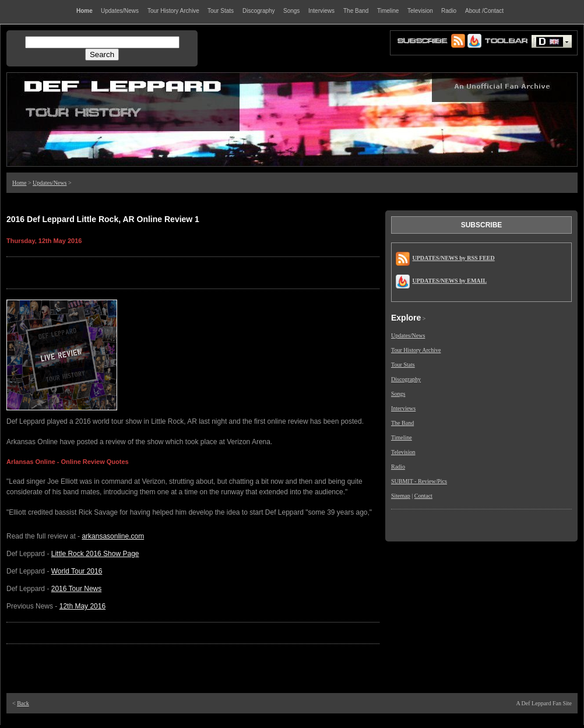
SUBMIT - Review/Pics (419, 481)
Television (403, 452)
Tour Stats (403, 365)
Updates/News (50, 183)
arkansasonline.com (113, 536)
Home (19, 183)
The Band (402, 423)
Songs (398, 394)
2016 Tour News (77, 589)
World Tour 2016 (77, 571)
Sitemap (401, 496)
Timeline (402, 437)
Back (23, 703)
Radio (398, 467)
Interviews (403, 408)
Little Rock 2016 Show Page (95, 554)
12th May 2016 (82, 606)
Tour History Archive (416, 350)
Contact (423, 496)
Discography (406, 379)
